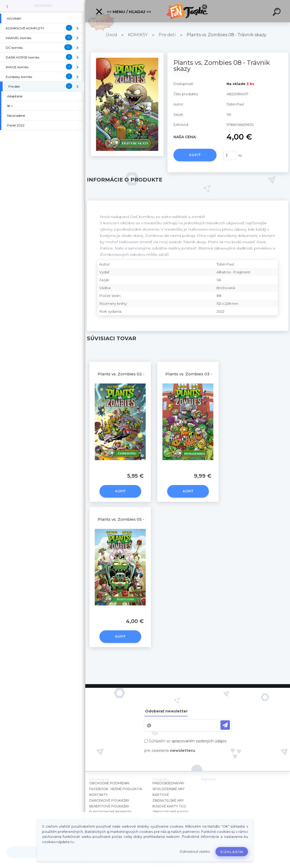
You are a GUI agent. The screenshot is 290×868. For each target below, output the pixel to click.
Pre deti (167, 35)
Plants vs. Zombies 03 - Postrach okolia (205, 374)
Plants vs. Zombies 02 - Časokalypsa (135, 374)
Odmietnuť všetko (195, 852)
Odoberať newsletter (166, 711)
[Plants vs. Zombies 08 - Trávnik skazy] (127, 54)
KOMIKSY (43, 6)
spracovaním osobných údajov (199, 741)
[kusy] (230, 155)
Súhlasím (232, 852)
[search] (277, 13)
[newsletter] (225, 725)
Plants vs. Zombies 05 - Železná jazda (136, 519)
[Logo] (188, 11)
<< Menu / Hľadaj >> (123, 12)
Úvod (111, 35)
